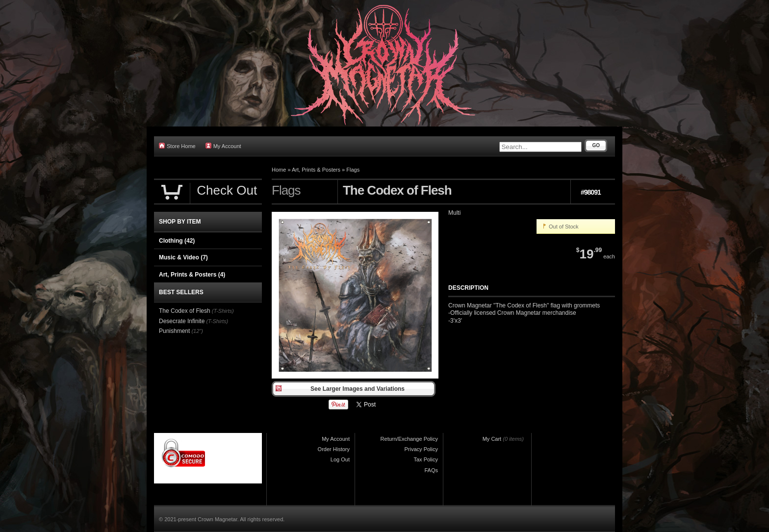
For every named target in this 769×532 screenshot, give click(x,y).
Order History (334, 449)
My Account (223, 146)
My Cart (492, 439)
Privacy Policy (421, 449)
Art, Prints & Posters (316, 170)
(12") (197, 331)
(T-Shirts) (223, 311)
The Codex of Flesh (185, 311)
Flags (353, 170)
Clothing (177, 241)
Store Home (177, 146)
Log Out (340, 459)
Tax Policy (426, 459)
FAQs (431, 470)
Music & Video (183, 257)
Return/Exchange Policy (409, 439)
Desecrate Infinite (182, 321)
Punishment (174, 331)
